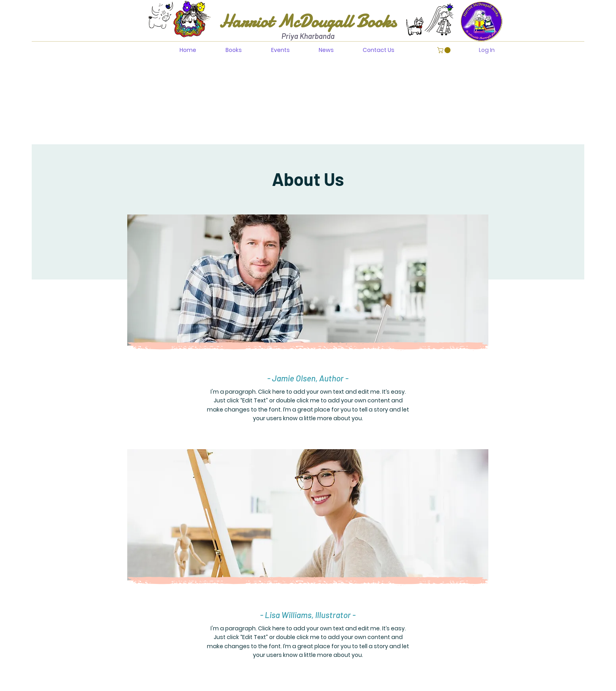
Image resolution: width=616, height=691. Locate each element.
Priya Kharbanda (308, 36)
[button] (445, 50)
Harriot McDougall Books (308, 21)
